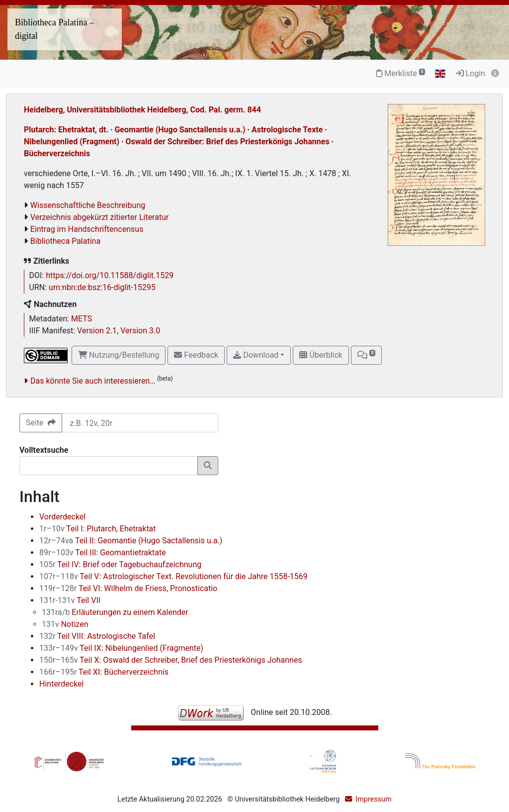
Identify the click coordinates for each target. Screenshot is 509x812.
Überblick (321, 355)
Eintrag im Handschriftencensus (87, 229)
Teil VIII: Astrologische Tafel (97, 636)
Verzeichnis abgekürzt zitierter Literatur (100, 217)
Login (470, 73)
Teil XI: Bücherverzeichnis (104, 672)
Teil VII (70, 600)
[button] (366, 355)
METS (82, 319)
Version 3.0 (140, 331)
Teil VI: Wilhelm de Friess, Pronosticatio (128, 588)
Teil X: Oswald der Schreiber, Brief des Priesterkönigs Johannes (171, 660)
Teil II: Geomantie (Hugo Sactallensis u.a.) (131, 541)
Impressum (373, 799)
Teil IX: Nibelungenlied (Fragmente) (121, 648)
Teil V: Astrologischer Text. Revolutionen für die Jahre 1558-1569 (173, 576)
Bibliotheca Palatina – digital (54, 29)
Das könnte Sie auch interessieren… (93, 381)
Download (256, 355)
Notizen (65, 624)
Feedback (196, 355)
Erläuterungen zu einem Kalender (115, 612)
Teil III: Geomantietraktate (103, 553)
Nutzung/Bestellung (119, 355)
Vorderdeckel (62, 517)
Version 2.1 (97, 331)
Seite (41, 423)
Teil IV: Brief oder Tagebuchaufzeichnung (120, 564)
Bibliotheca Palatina (65, 241)
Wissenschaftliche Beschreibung (88, 205)
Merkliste (401, 73)
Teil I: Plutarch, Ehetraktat (98, 529)
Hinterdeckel (61, 684)
